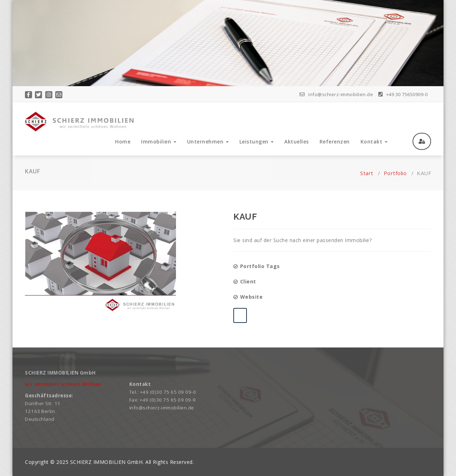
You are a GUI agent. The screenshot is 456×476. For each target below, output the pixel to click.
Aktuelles (297, 142)
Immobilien (159, 142)
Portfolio (395, 173)
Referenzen (335, 142)
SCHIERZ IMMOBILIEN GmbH (107, 462)
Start (367, 173)
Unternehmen (208, 142)
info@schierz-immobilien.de (336, 94)
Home (123, 142)
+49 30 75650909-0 (403, 94)
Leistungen (257, 142)
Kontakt (374, 142)
